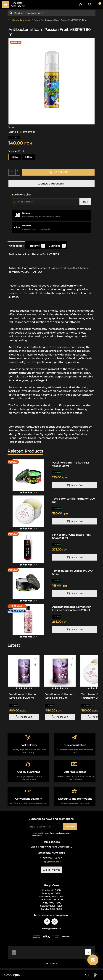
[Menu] (5, 5)
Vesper (12, 127)
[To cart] (75, 485)
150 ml (29, 157)
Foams (37, 20)
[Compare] (36, 664)
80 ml (15, 157)
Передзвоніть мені (51, 862)
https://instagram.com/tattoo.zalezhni (55, 922)
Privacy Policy (49, 833)
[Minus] (18, 174)
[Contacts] (89, 5)
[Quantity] (12, 172)
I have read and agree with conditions (51, 834)
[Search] (11, 13)
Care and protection (22, 20)
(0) (20, 132)
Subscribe (70, 827)
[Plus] (18, 170)
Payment (27, 226)
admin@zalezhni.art (51, 929)
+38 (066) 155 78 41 (53, 858)
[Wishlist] (36, 659)
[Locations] (80, 5)
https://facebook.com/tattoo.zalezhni (47, 922)
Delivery (26, 213)
